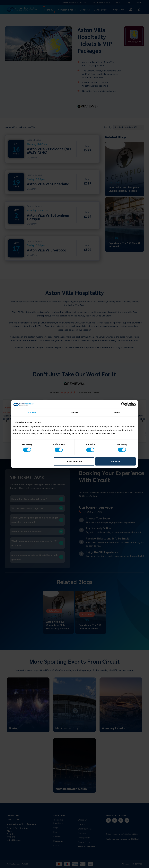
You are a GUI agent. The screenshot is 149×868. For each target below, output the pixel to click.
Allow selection (74, 461)
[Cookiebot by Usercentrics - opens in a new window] (123, 404)
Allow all (115, 461)
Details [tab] (74, 412)
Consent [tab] (32, 412)
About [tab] (117, 412)
